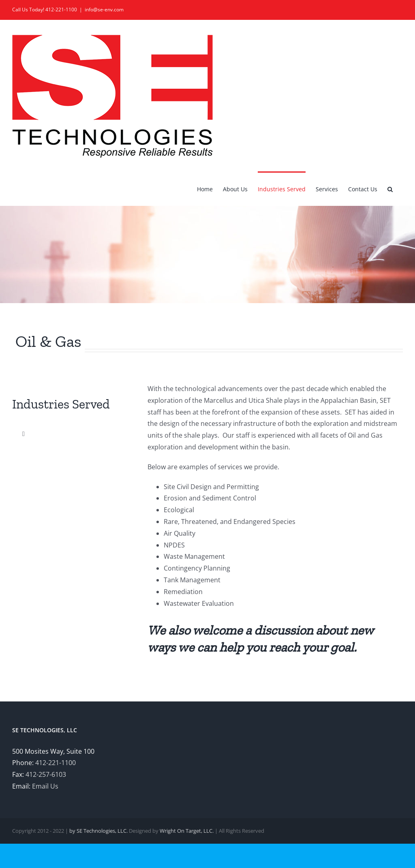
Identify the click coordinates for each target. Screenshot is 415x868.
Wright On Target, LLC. (187, 831)
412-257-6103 (46, 774)
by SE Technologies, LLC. (98, 831)
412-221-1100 (56, 763)
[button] (390, 188)
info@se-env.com (104, 10)
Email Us (45, 786)
